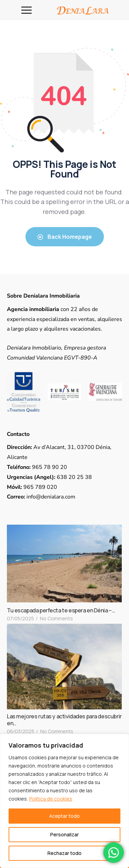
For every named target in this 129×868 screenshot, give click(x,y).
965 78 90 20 (37, 467)
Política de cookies (51, 799)
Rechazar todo (64, 853)
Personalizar (64, 834)
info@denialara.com (41, 497)
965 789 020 (32, 487)
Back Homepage (65, 237)
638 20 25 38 (49, 477)
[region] (64, 801)
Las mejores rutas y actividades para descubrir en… (64, 720)
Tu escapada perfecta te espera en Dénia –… (61, 610)
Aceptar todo (64, 816)
